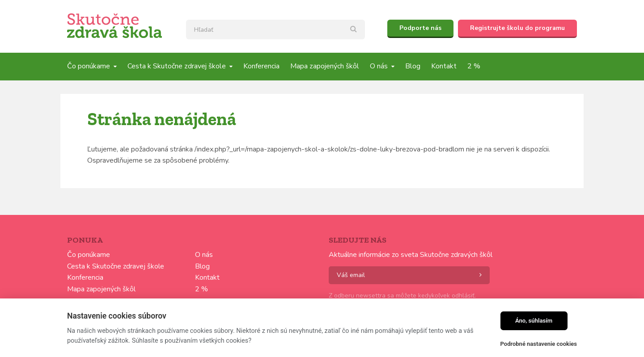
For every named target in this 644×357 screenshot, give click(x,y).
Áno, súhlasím (534, 321)
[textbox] (275, 29)
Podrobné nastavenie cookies (539, 344)
